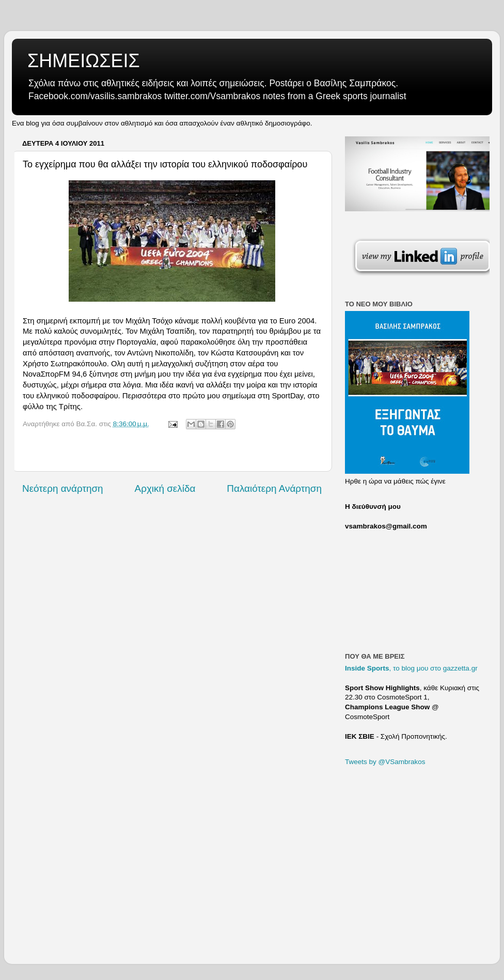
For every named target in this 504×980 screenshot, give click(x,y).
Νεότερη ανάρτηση (63, 488)
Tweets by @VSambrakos (385, 762)
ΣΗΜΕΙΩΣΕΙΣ (84, 61)
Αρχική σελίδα (165, 488)
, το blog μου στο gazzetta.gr (411, 668)
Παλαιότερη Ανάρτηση (274, 488)
